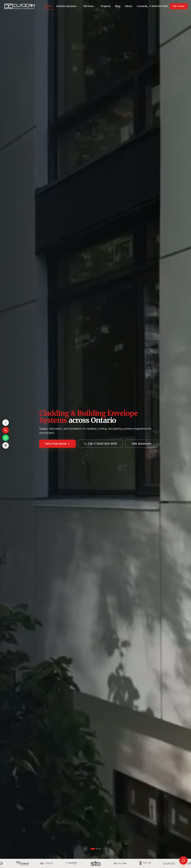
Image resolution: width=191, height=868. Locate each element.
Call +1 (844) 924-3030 (101, 443)
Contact (142, 6)
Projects (106, 6)
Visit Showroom (141, 443)
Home (48, 6)
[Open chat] (183, 860)
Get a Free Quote (58, 443)
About (129, 6)
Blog (118, 6)
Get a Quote (179, 6)
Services (90, 6)
